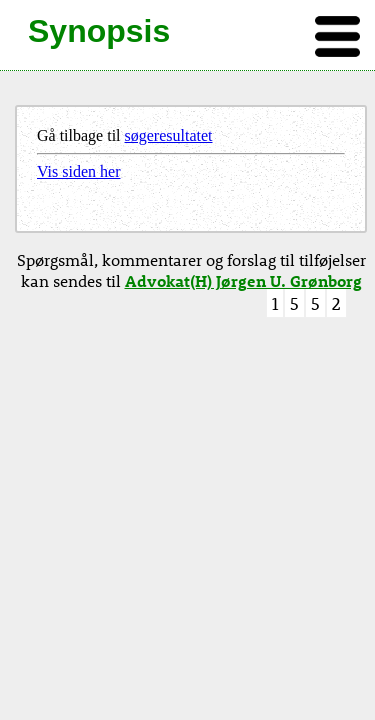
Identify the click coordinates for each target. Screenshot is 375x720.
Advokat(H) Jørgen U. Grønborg (243, 280)
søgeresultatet (169, 135)
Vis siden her (78, 171)
